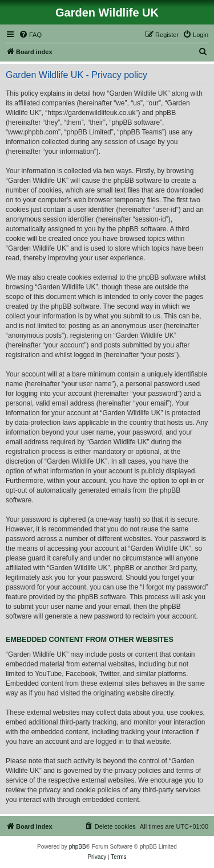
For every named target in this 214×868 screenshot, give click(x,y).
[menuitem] (30, 35)
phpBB (78, 847)
